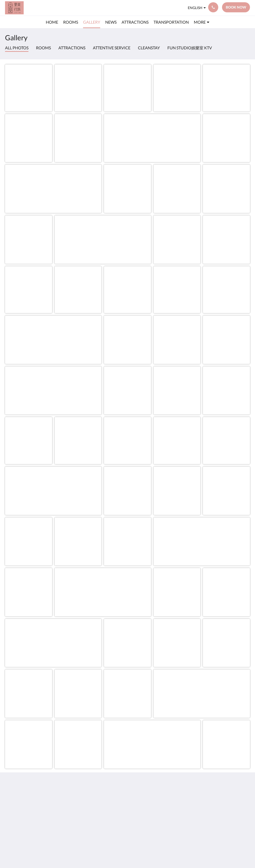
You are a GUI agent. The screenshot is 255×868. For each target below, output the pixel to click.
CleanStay (149, 48)
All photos (17, 48)
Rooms (43, 48)
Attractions (72, 48)
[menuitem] (52, 22)
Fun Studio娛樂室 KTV (190, 48)
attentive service (112, 48)
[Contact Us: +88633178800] (213, 7)
